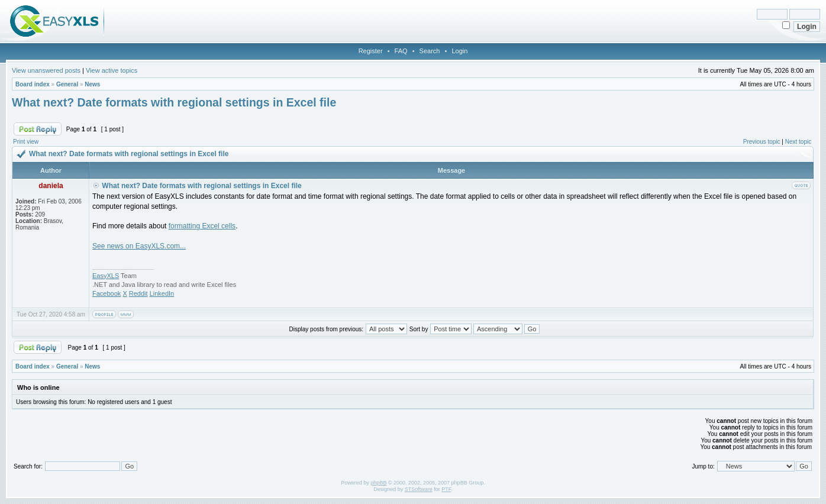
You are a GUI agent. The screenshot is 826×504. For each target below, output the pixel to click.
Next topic (798, 142)
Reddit (138, 293)
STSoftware (419, 489)
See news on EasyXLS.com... (139, 246)
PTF (446, 489)
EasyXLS (106, 276)
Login (459, 51)
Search (430, 51)
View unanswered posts (46, 70)
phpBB (378, 483)
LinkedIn (162, 293)
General (67, 84)
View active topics (112, 70)
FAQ (401, 51)
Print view (26, 142)
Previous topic (762, 142)
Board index (33, 84)
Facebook (107, 293)
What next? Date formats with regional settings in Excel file (174, 102)
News (92, 84)
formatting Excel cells (202, 226)
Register (371, 51)
